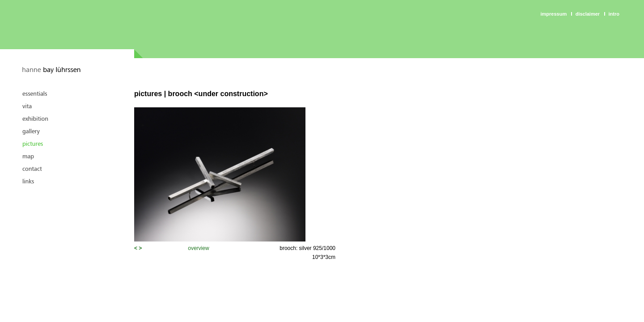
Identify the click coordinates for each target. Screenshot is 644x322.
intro (614, 14)
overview (198, 248)
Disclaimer (588, 14)
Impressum (554, 14)
